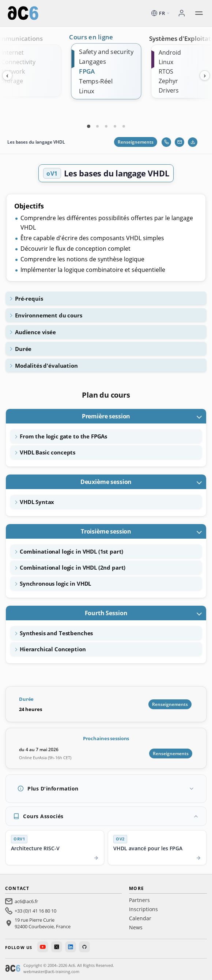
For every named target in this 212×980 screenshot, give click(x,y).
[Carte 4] (115, 126)
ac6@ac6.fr (26, 901)
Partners (139, 900)
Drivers (169, 90)
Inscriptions (143, 909)
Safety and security (106, 52)
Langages (92, 61)
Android (170, 52)
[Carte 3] (106, 126)
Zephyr (168, 81)
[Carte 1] (88, 126)
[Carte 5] (124, 126)
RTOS (166, 71)
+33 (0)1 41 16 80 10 (35, 911)
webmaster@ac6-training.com (51, 971)
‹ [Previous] (7, 75)
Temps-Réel (96, 81)
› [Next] (205, 75)
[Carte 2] (97, 126)
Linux (87, 91)
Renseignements (136, 142)
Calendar (140, 918)
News (136, 927)
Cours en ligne (91, 37)
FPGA (87, 71)
